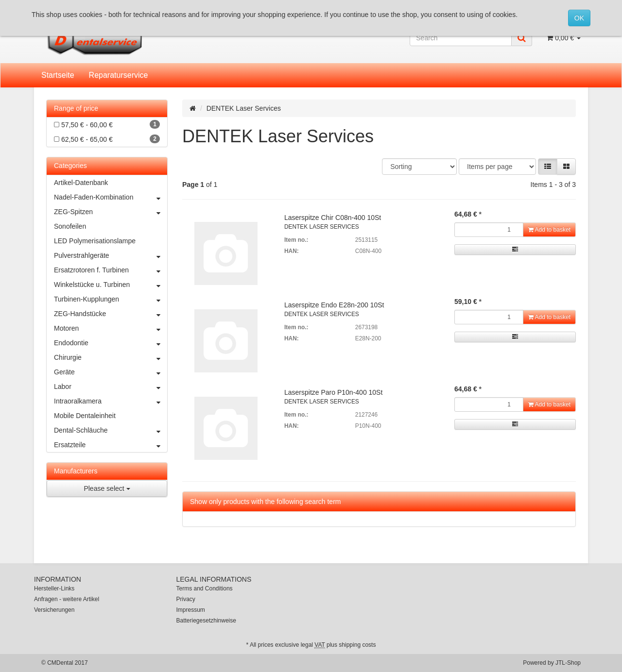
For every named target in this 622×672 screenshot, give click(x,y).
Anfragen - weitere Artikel (67, 599)
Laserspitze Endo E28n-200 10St (334, 305)
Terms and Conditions (205, 588)
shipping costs (357, 645)
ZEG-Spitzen (111, 212)
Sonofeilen (70, 226)
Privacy (186, 599)
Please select (107, 488)
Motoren (111, 328)
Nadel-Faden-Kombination (111, 197)
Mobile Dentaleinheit (85, 416)
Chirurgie (111, 357)
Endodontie (111, 343)
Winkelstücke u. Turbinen (111, 285)
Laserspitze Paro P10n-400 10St (333, 392)
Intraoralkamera (111, 401)
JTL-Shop (568, 663)
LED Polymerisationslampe (95, 241)
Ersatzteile (111, 445)
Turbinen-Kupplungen (111, 299)
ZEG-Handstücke (111, 314)
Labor (111, 386)
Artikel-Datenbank (81, 183)
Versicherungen (54, 610)
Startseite (58, 75)
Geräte (111, 372)
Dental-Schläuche (111, 430)
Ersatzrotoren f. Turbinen (111, 270)
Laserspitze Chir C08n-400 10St (333, 218)
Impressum (191, 610)
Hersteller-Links (54, 588)
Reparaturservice (119, 75)
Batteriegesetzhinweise (206, 621)
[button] (548, 167)
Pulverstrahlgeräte (111, 255)
